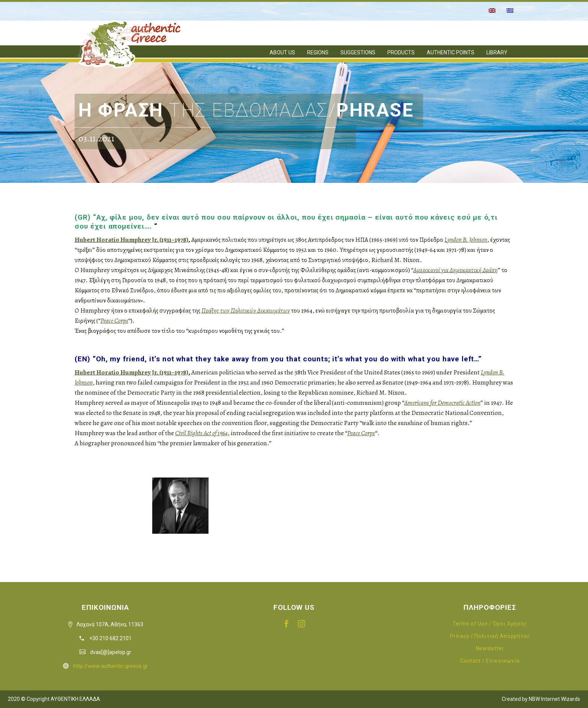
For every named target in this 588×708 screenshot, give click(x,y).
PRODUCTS (401, 52)
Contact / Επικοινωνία (490, 661)
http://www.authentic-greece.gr (110, 666)
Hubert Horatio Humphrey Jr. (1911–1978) (131, 240)
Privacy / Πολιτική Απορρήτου (490, 636)
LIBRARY (497, 52)
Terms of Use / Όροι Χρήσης (490, 624)
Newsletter (490, 648)
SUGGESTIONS (358, 52)
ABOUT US (282, 52)
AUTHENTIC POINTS (451, 52)
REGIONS (318, 52)
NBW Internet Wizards (554, 699)
